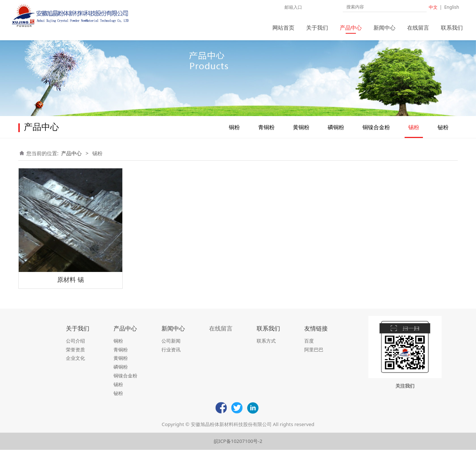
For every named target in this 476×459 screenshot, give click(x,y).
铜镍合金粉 (376, 136)
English (452, 7)
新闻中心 (384, 27)
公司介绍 (75, 350)
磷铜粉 (336, 136)
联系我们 (452, 27)
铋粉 (443, 136)
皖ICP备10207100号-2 (238, 450)
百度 (309, 350)
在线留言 (418, 27)
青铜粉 (266, 136)
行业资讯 (171, 359)
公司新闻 (171, 350)
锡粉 (414, 136)
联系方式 (266, 350)
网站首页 (283, 27)
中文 (433, 7)
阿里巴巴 (314, 359)
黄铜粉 (301, 136)
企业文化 (75, 367)
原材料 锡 (70, 289)
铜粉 (234, 136)
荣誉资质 (75, 359)
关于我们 (317, 27)
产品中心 (351, 27)
